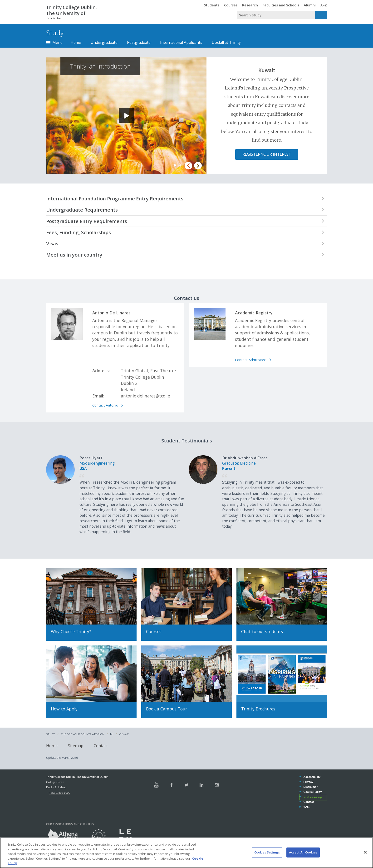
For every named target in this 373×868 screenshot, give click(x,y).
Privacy (308, 782)
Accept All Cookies (303, 852)
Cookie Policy (312, 792)
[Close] (365, 852)
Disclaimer (310, 787)
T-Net (307, 807)
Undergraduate (104, 42)
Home (76, 42)
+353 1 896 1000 (59, 793)
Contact (101, 746)
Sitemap (76, 746)
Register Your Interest (267, 154)
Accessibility (312, 777)
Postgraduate (139, 42)
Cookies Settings (313, 797)
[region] (186, 853)
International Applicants (181, 42)
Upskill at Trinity (226, 42)
